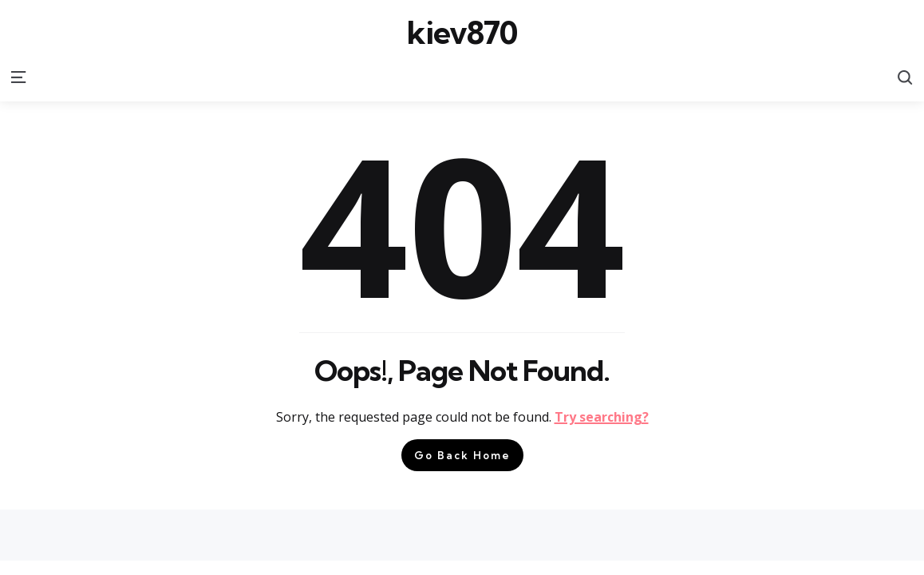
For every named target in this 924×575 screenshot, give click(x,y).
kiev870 (462, 33)
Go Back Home (462, 455)
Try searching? (602, 417)
